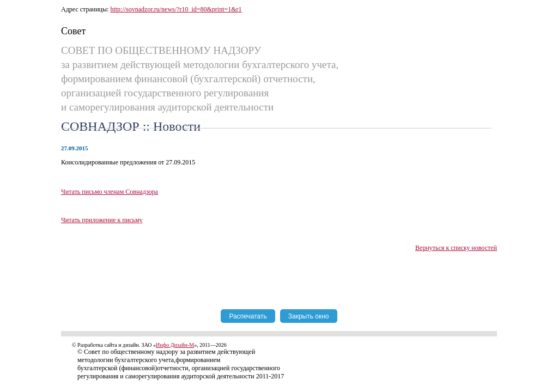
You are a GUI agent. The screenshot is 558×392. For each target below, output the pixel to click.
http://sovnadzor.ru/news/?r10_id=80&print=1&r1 (176, 9)
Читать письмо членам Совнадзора (110, 192)
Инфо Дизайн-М (175, 345)
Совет (73, 31)
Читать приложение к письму (102, 220)
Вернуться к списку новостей (456, 248)
